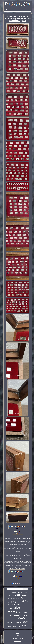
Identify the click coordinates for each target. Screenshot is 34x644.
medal (24, 615)
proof (26, 622)
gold (13, 602)
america (15, 627)
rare (10, 595)
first (11, 609)
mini (26, 612)
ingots (25, 595)
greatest (9, 627)
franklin (23, 601)
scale (13, 605)
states (21, 612)
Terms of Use (18, 641)
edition (17, 595)
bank (9, 605)
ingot (27, 598)
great (8, 598)
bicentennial (25, 605)
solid (18, 604)
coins (21, 598)
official (18, 622)
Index (18, 633)
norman (24, 609)
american (14, 598)
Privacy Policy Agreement (18, 638)
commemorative (12, 592)
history (17, 616)
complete (12, 619)
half (8, 602)
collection (21, 618)
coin (10, 615)
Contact (18, 636)
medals (10, 622)
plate (26, 593)
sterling (13, 611)
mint (25, 625)
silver (17, 608)
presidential (21, 593)
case (19, 626)
